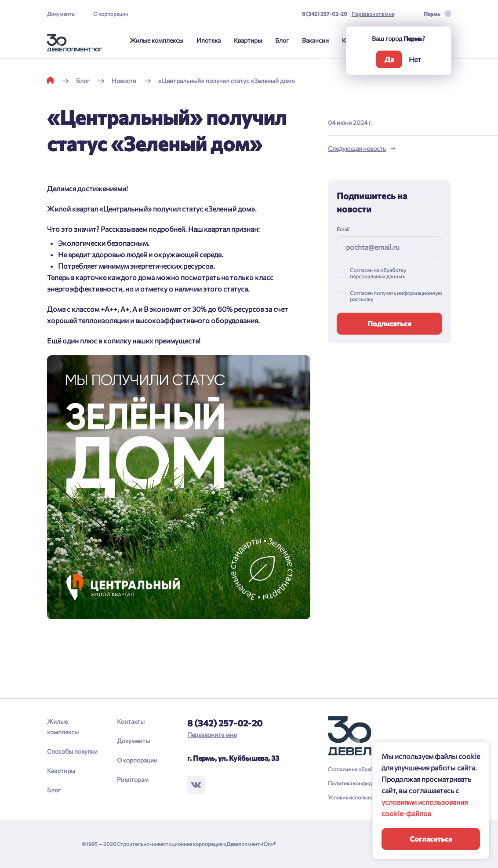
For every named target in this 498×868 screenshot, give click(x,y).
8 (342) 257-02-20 (325, 14)
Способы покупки (72, 751)
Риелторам (133, 779)
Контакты (131, 721)
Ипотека (209, 40)
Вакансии (315, 40)
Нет (415, 59)
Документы (61, 14)
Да (389, 59)
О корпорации (111, 14)
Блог (282, 40)
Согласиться (431, 839)
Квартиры (248, 40)
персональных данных (377, 276)
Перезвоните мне (373, 14)
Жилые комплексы (156, 40)
